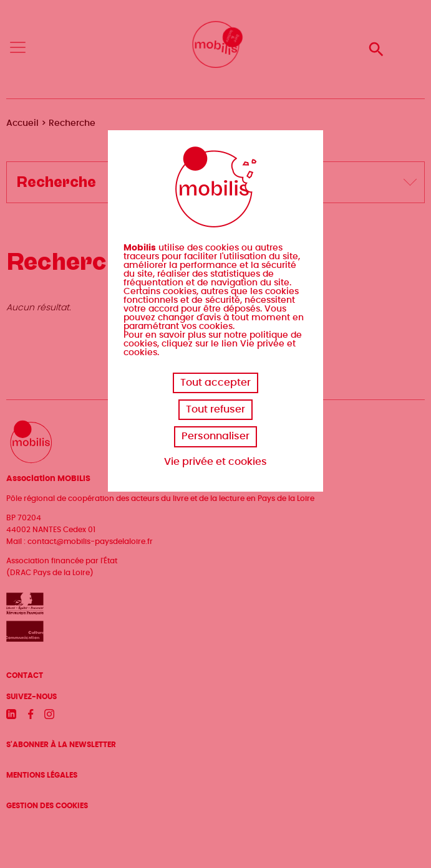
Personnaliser (215, 436)
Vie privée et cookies (215, 462)
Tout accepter (215, 383)
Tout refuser (215, 409)
